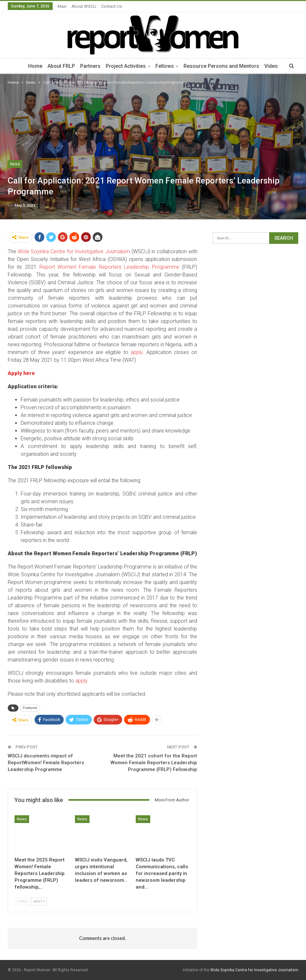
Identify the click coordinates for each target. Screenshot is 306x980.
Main (62, 6)
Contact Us (111, 6)
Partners (89, 66)
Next (39, 901)
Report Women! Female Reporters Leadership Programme (110, 267)
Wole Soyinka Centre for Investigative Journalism (74, 251)
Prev (22, 901)
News (15, 164)
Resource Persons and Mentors (223, 66)
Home (32, 66)
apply (137, 352)
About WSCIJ (84, 6)
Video (274, 66)
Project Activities (126, 66)
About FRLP (59, 66)
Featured (30, 708)
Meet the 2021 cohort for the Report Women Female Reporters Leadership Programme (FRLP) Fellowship (154, 763)
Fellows (166, 66)
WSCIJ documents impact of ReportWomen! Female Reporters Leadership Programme (46, 763)
